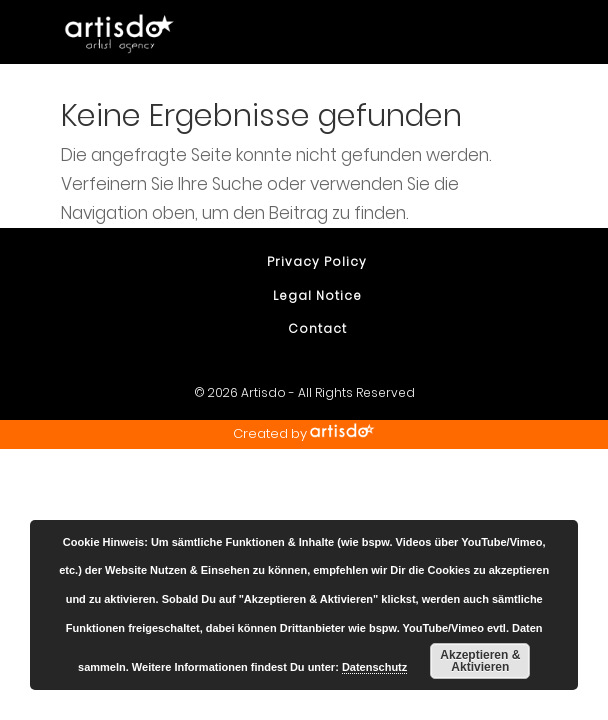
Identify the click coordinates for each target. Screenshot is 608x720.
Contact (317, 328)
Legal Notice (317, 295)
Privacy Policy (317, 261)
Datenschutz (374, 667)
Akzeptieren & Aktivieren (480, 661)
